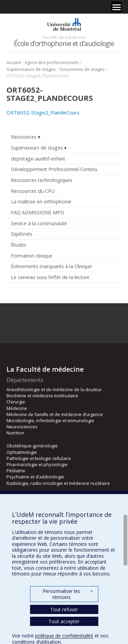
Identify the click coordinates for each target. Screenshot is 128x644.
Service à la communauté (39, 223)
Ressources (24, 137)
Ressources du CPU (33, 191)
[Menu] (116, 7)
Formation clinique (32, 256)
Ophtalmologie (22, 452)
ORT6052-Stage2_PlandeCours (43, 112)
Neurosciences (22, 427)
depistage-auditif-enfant (38, 159)
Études (19, 245)
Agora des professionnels (52, 62)
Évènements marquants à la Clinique (51, 266)
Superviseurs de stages (31, 69)
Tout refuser (64, 609)
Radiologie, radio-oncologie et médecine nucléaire (58, 483)
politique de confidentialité (64, 636)
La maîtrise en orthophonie (41, 202)
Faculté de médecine (64, 37)
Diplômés (22, 234)
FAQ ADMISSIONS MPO (38, 212)
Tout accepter (64, 621)
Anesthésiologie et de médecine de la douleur (54, 389)
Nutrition (15, 433)
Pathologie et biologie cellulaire (39, 458)
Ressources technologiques (42, 180)
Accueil (14, 62)
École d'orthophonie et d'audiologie (64, 43)
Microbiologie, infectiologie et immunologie (50, 420)
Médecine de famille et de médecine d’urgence (55, 414)
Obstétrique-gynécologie (32, 446)
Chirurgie (16, 402)
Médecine (17, 408)
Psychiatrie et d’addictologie (35, 477)
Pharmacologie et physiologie (37, 464)
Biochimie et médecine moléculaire (42, 396)
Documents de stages (82, 69)
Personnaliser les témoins (68, 594)
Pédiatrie (16, 471)
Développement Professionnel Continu (54, 169)
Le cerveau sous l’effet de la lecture (50, 277)
